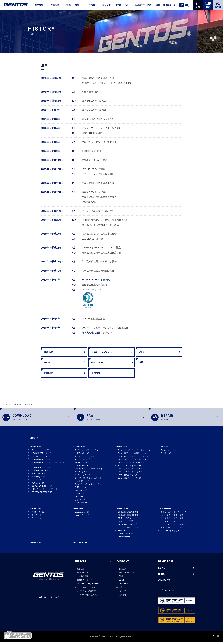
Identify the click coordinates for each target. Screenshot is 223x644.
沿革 (121, 590)
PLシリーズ (166, 456)
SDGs (121, 582)
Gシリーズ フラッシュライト (87, 452)
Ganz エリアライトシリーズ (130, 468)
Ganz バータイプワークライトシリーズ (135, 459)
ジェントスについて (127, 575)
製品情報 (39, 5)
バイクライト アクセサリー (173, 527)
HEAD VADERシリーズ (41, 456)
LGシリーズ (80, 496)
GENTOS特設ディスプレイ (88, 597)
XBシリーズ (37, 517)
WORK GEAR (122, 511)
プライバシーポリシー (170, 593)
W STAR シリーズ (39, 479)
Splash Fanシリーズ (126, 536)
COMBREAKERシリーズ (42, 488)
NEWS (162, 570)
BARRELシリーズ (82, 474)
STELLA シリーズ (83, 465)
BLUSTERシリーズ (83, 477)
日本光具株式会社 (91, 333)
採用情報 (123, 597)
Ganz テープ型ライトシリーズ (131, 465)
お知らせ (55, 5)
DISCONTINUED (80, 545)
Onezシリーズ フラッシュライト (89, 486)
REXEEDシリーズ (82, 462)
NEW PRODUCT (37, 545)
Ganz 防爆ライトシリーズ (129, 480)
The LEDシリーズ (82, 483)
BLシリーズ (36, 521)
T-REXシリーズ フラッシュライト (89, 471)
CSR (121, 579)
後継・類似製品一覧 (166, 5)
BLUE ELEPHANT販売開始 (96, 280)
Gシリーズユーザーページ (88, 586)
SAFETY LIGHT (81, 505)
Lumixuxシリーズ (82, 514)
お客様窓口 (82, 571)
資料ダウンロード (85, 582)
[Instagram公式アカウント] (46, 599)
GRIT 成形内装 (125, 521)
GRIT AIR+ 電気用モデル (128, 517)
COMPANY (16, 405)
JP (182, 5)
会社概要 (123, 571)
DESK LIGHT (79, 511)
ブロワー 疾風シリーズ (128, 530)
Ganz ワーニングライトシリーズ (132, 462)
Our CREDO (124, 586)
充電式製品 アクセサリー (172, 530)
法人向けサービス (142, 5)
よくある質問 (83, 579)
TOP (6, 405)
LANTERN (164, 449)
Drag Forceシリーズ (40, 473)
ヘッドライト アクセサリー (173, 517)
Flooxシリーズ (81, 493)
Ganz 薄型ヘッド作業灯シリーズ (132, 456)
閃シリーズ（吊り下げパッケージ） (90, 459)
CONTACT (164, 583)
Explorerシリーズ (168, 452)
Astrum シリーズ (38, 476)
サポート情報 (73, 5)
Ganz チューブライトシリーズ (131, 471)
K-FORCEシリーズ (83, 468)
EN (186, 5)
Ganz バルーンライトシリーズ (131, 474)
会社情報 (91, 5)
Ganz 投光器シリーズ (127, 477)
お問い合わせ (122, 5)
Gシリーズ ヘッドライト (43, 452)
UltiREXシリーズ (82, 456)
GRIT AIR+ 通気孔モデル (128, 514)
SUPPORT (81, 564)
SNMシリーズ (80, 490)
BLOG (161, 576)
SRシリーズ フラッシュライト (88, 480)
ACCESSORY (165, 511)
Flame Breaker (124, 539)
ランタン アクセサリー (171, 524)
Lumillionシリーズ (82, 517)
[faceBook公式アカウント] (40, 599)
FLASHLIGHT (79, 449)
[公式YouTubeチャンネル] (57, 599)
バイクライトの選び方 (86, 593)
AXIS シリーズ (38, 514)
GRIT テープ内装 (125, 524)
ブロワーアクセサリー (170, 533)
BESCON (122, 533)
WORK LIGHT (122, 449)
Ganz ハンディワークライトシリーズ (134, 452)
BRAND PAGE (166, 564)
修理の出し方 (83, 575)
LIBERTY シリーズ (39, 459)
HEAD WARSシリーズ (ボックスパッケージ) (48, 466)
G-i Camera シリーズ (127, 527)
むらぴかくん (80, 502)
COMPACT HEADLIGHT (42, 495)
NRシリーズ (37, 482)
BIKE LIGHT (36, 511)
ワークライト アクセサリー (173, 521)
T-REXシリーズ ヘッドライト (45, 491)
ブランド (107, 5)
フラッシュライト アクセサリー (175, 514)
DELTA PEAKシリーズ (41, 470)
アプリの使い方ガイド (86, 590)
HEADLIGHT (36, 449)
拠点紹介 (123, 593)
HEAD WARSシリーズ (41, 462)
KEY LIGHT (79, 499)
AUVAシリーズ (38, 485)
